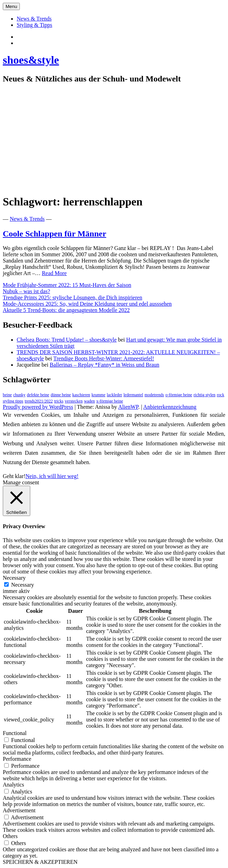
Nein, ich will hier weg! (52, 476)
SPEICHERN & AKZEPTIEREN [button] (40, 862)
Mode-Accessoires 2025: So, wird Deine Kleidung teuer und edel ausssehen (87, 304)
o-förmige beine (179, 395)
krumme (98, 395)
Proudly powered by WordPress (38, 407)
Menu (11, 6)
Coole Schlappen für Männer (55, 234)
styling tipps (13, 401)
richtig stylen (205, 395)
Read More (54, 273)
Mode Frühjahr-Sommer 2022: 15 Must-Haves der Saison (67, 285)
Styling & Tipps (34, 25)
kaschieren (81, 395)
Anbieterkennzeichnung (170, 407)
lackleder (114, 395)
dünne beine (61, 395)
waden (89, 401)
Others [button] (10, 836)
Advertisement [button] (19, 810)
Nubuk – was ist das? (26, 291)
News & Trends (34, 19)
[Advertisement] (114, 139)
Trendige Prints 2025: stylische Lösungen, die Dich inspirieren (72, 298)
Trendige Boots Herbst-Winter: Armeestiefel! (104, 358)
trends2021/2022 (39, 401)
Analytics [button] (13, 785)
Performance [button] (17, 759)
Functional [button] (15, 733)
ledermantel (133, 395)
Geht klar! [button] (14, 476)
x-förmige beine (110, 401)
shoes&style (31, 60)
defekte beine (38, 395)
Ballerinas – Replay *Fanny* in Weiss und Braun (104, 365)
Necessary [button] (14, 578)
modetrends (154, 395)
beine (7, 395)
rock (221, 395)
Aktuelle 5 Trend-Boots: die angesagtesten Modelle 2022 (66, 310)
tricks (59, 401)
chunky (19, 395)
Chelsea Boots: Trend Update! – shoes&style (67, 340)
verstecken (74, 401)
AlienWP (128, 407)
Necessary (23, 585)
